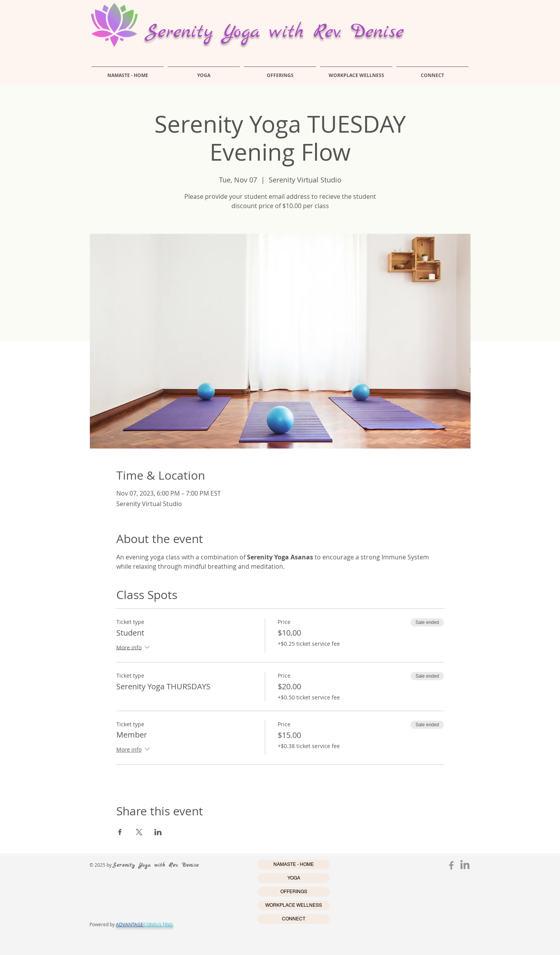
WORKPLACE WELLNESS (294, 905)
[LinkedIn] (465, 865)
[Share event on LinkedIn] (158, 832)
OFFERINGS (294, 892)
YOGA (294, 878)
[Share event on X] (139, 832)
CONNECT (294, 919)
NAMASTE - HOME (294, 864)
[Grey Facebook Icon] (451, 865)
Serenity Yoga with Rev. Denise (275, 32)
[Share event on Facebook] (120, 832)
